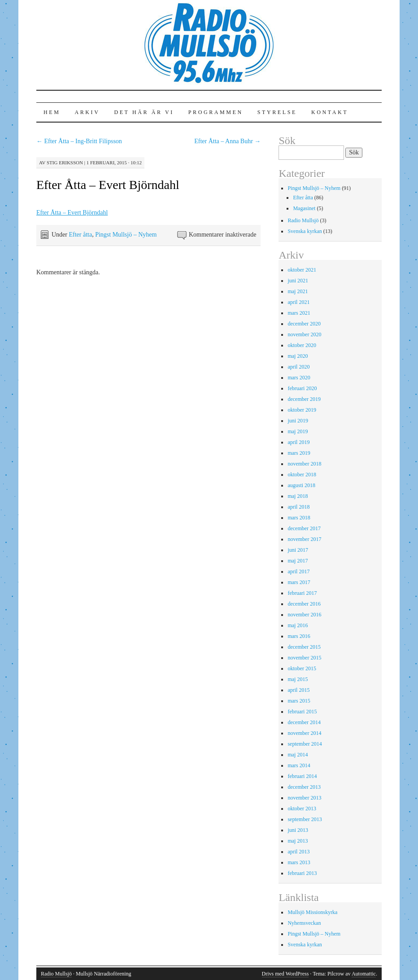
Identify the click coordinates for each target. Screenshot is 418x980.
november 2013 (304, 798)
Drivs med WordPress (285, 974)
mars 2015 (299, 701)
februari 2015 (302, 712)
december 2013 (304, 787)
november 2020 (304, 334)
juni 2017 (298, 550)
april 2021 (298, 302)
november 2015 (304, 658)
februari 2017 (302, 593)
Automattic (364, 974)
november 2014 (304, 733)
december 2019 (304, 399)
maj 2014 (298, 755)
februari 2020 (302, 388)
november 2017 (304, 539)
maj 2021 (298, 291)
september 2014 (305, 744)
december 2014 (304, 722)
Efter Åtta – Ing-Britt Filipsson (79, 141)
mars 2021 (299, 313)
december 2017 (304, 528)
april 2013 (298, 852)
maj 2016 (298, 625)
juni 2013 (298, 830)
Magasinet (304, 208)
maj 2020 (298, 356)
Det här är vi (144, 112)
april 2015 (298, 690)
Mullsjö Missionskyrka (312, 912)
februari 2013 (302, 873)
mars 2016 (299, 636)
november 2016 (304, 615)
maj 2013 (298, 841)
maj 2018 (298, 496)
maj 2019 (298, 431)
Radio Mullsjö (303, 220)
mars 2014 (299, 765)
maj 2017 (298, 561)
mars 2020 (299, 378)
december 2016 (304, 604)
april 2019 (298, 442)
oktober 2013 (302, 809)
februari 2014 (302, 776)
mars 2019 (299, 453)
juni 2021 (298, 281)
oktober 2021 (302, 270)
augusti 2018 (301, 485)
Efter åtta (80, 235)
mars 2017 (299, 582)
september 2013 (305, 819)
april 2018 (298, 507)
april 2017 (298, 571)
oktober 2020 (302, 345)
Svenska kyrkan (305, 231)
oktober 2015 (302, 668)
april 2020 (298, 367)
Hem (52, 112)
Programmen (216, 112)
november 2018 (304, 464)
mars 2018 (299, 518)
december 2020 (304, 324)
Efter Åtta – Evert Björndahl (108, 185)
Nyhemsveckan (304, 923)
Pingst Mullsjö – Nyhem (126, 235)
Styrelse (277, 112)
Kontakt (330, 112)
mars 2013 (299, 862)
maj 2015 (298, 679)
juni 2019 (298, 421)
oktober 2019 (302, 410)
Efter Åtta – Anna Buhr (227, 141)
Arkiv (87, 112)
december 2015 (304, 647)
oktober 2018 (302, 475)
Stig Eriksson (65, 163)
